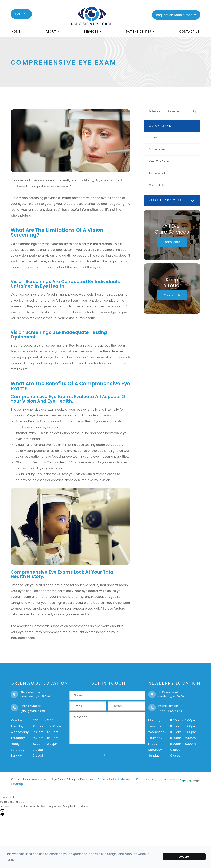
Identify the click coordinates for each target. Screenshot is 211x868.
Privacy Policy (146, 779)
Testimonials (158, 173)
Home (16, 32)
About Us (155, 138)
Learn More (172, 242)
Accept (184, 857)
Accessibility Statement (115, 779)
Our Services (158, 149)
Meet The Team (160, 161)
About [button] (52, 32)
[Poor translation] (2, 813)
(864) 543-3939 (33, 711)
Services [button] (92, 32)
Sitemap (17, 784)
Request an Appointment (175, 15)
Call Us (20, 14)
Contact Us (189, 32)
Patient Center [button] (140, 32)
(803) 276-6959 (170, 711)
